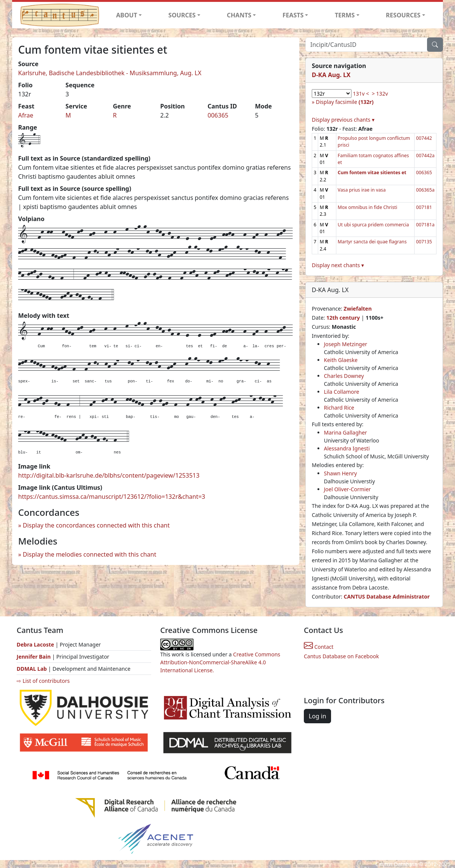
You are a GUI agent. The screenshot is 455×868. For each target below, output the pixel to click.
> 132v (380, 94)
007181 (424, 207)
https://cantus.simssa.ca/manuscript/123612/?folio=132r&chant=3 (112, 497)
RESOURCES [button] (403, 15)
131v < (361, 94)
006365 (218, 115)
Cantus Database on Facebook (341, 656)
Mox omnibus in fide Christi (368, 207)
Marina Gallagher (345, 432)
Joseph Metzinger (346, 344)
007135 (424, 242)
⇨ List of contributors (43, 681)
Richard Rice (339, 408)
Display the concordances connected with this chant (96, 525)
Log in (317, 716)
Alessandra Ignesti (347, 448)
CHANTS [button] (239, 15)
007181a (425, 225)
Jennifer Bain (34, 657)
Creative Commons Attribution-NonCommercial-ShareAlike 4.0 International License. (220, 662)
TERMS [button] (345, 15)
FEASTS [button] (293, 15)
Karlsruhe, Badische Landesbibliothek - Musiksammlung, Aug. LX (110, 73)
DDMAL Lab (32, 669)
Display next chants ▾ (338, 265)
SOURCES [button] (182, 15)
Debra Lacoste (35, 644)
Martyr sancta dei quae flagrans (372, 242)
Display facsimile (345, 102)
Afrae (26, 115)
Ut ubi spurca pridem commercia (373, 225)
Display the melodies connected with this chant (89, 554)
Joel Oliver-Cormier (347, 489)
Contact (319, 647)
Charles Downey (344, 376)
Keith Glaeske (341, 360)
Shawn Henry (340, 473)
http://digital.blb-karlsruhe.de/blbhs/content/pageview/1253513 (109, 475)
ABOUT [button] (127, 15)
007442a (425, 155)
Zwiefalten (357, 309)
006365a (425, 190)
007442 (424, 138)
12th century (343, 318)
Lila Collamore (341, 392)
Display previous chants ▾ (343, 120)
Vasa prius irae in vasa (362, 190)
